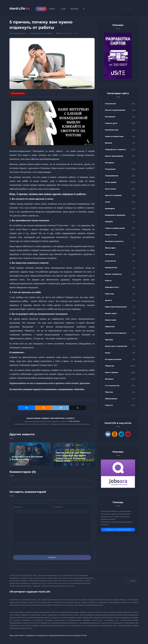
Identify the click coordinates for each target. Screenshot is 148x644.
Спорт (108, 203)
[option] (30, 455)
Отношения (110, 170)
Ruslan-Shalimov (20, 34)
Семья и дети (111, 124)
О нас (66, 9)
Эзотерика (110, 255)
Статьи (55, 9)
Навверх (131, 581)
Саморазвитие (112, 177)
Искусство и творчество (116, 347)
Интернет (109, 380)
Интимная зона (112, 131)
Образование (111, 399)
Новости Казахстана (114, 137)
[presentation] (31, 550)
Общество (110, 367)
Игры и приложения (114, 157)
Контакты (78, 9)
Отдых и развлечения (115, 229)
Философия (110, 249)
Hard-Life (21, 9)
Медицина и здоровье (115, 216)
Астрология (110, 262)
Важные (109, 144)
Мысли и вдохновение (115, 111)
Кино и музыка (112, 373)
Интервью (110, 163)
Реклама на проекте (114, 242)
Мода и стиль (111, 236)
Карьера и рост (112, 288)
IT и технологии (112, 386)
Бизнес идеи (111, 314)
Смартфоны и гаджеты (115, 150)
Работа (50, 34)
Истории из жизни (113, 360)
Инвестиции (111, 321)
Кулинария (110, 209)
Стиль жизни (111, 183)
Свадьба (109, 222)
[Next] (93, 436)
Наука (108, 353)
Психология (110, 104)
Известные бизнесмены (116, 308)
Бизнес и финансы (39, 34)
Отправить (52, 558)
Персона (109, 393)
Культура (109, 340)
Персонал (109, 294)
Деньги (108, 301)
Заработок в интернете (116, 334)
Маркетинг (110, 327)
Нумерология (111, 268)
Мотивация (110, 117)
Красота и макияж (113, 196)
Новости (109, 406)
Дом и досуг (111, 190)
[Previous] (89, 436)
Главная (44, 9)
